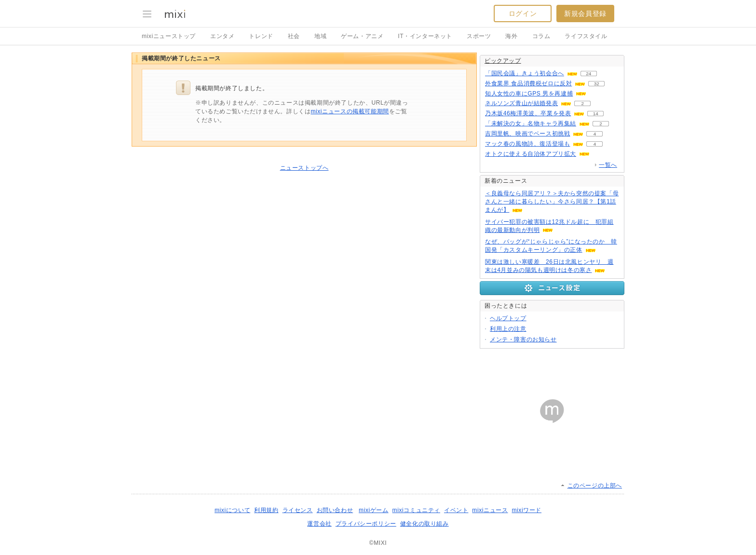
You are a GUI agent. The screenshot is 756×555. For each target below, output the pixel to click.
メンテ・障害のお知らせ (523, 339)
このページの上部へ (595, 486)
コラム (541, 36)
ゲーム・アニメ (362, 36)
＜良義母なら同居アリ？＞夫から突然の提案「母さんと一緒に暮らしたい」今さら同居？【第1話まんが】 (552, 202)
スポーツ (479, 36)
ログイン (523, 14)
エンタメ (222, 36)
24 (588, 74)
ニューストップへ (304, 168)
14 (596, 114)
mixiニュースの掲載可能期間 (350, 111)
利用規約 (266, 510)
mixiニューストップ (169, 36)
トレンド (261, 36)
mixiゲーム (374, 510)
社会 (294, 36)
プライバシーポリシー (366, 524)
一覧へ (608, 165)
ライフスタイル (586, 36)
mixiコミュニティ (416, 510)
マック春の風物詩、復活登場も (527, 144)
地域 (320, 36)
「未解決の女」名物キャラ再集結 (531, 123)
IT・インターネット (425, 36)
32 (597, 84)
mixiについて (232, 510)
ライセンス (298, 510)
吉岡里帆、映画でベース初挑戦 (527, 134)
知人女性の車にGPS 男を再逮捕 (529, 94)
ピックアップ (503, 61)
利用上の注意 (508, 329)
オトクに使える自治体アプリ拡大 (531, 154)
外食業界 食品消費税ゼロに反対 (528, 83)
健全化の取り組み (425, 524)
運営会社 (319, 524)
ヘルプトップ (508, 318)
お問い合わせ (335, 510)
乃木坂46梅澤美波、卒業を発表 (528, 113)
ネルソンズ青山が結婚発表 (521, 103)
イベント (456, 510)
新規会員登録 (585, 14)
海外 (511, 36)
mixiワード (526, 510)
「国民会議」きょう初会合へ (525, 73)
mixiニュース (490, 510)
